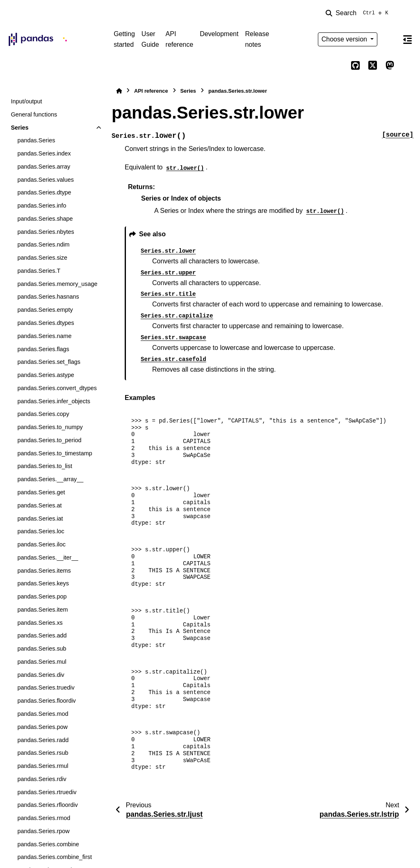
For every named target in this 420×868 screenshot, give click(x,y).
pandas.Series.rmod (44, 818)
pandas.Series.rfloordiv (47, 805)
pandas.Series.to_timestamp (55, 453)
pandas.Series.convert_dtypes (57, 388)
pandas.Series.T (39, 271)
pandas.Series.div (41, 675)
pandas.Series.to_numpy (50, 427)
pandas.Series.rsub (43, 753)
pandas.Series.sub (42, 649)
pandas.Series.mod (43, 714)
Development (219, 34)
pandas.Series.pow (42, 727)
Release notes (257, 39)
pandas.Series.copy (43, 414)
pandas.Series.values (46, 180)
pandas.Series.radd (43, 740)
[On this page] (407, 39)
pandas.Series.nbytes (46, 232)
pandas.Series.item (42, 610)
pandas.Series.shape (45, 219)
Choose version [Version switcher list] (345, 39)
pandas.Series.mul (42, 662)
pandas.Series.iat (40, 519)
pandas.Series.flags (43, 349)
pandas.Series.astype (46, 375)
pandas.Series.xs (40, 623)
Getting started (124, 39)
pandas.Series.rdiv (42, 779)
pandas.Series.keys (43, 583)
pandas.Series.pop (42, 596)
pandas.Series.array (44, 167)
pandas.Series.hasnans (48, 297)
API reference (180, 39)
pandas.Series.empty (45, 310)
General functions (34, 114)
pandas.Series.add (42, 635)
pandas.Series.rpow (43, 831)
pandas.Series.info (42, 206)
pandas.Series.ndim (43, 244)
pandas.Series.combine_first (55, 857)
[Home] (119, 91)
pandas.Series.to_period (49, 440)
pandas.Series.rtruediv (47, 792)
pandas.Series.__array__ (50, 479)
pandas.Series (36, 140)
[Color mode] (390, 39)
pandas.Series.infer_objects (54, 401)
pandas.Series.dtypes (46, 323)
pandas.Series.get (41, 492)
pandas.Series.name (44, 336)
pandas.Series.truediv (46, 688)
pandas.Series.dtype (44, 192)
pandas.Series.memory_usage (57, 284)
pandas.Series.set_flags (49, 362)
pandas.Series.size (42, 258)
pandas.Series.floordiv (46, 701)
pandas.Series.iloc (41, 544)
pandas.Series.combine (48, 844)
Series (19, 128)
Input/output (26, 101)
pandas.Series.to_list (45, 466)
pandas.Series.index (44, 153)
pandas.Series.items (44, 571)
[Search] (358, 13)
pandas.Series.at (39, 505)
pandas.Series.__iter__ (48, 557)
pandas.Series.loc (41, 531)
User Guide (150, 39)
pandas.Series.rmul (43, 766)
